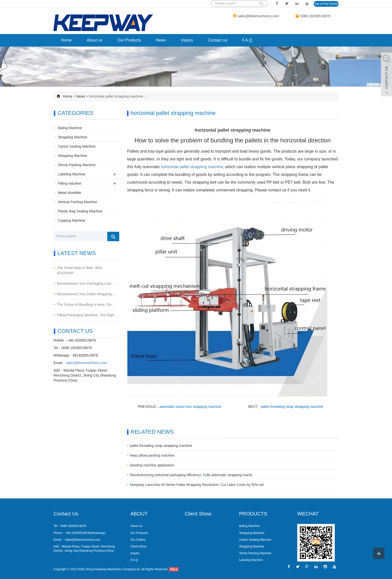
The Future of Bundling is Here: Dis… (86, 305)
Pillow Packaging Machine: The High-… (88, 315)
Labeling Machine (72, 174)
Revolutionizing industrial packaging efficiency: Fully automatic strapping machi (191, 475)
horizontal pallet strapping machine (192, 167)
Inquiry (187, 40)
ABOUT (139, 514)
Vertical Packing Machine (77, 202)
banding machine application (152, 465)
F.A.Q (247, 40)
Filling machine (70, 183)
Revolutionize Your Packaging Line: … (87, 283)
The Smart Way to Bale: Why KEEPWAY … (79, 270)
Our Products (129, 40)
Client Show (198, 514)
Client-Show (139, 546)
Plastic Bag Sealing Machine (80, 211)
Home (66, 40)
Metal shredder (70, 193)
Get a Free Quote (326, 4)
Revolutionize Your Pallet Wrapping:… (86, 294)
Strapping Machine (73, 137)
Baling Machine (70, 128)
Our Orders (138, 540)
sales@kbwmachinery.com (258, 16)
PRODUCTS (253, 514)
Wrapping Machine (72, 156)
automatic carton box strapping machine (190, 407)
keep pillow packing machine (152, 455)
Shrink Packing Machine (77, 165)
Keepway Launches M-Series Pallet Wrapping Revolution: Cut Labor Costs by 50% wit (197, 485)
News (161, 40)
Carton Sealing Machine (77, 146)
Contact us (217, 40)
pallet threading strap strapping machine (292, 407)
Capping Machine (72, 220)
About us (95, 40)
